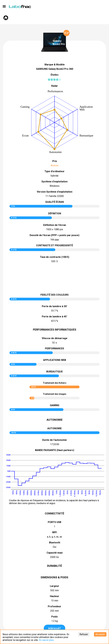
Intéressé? (54, 628)
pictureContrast (55, 279)
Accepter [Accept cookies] (100, 634)
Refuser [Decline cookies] (84, 634)
